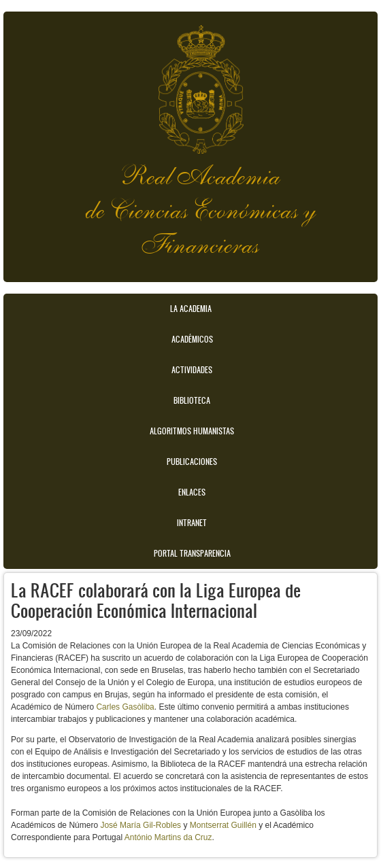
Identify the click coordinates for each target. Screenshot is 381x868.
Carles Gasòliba (125, 707)
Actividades (192, 370)
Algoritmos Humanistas (192, 431)
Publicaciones (192, 462)
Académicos (192, 339)
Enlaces (192, 492)
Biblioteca (192, 400)
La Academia (191, 309)
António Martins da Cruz (168, 837)
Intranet (192, 523)
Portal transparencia (192, 553)
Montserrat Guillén (223, 825)
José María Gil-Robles (140, 825)
